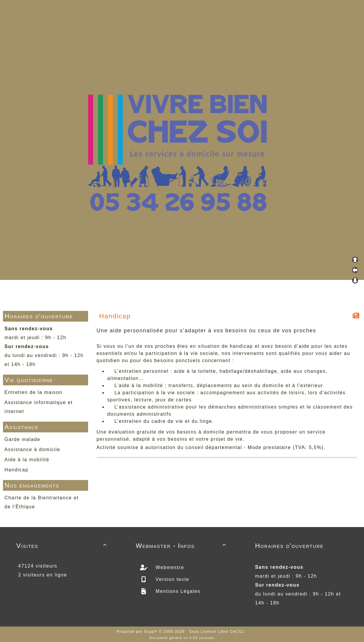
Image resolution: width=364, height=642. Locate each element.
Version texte (172, 579)
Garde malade (22, 439)
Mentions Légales (177, 591)
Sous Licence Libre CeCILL (218, 632)
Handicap (16, 470)
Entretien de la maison (33, 392)
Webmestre (169, 567)
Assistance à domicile (32, 449)
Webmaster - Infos (182, 546)
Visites (63, 546)
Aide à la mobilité (27, 460)
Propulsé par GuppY (138, 632)
